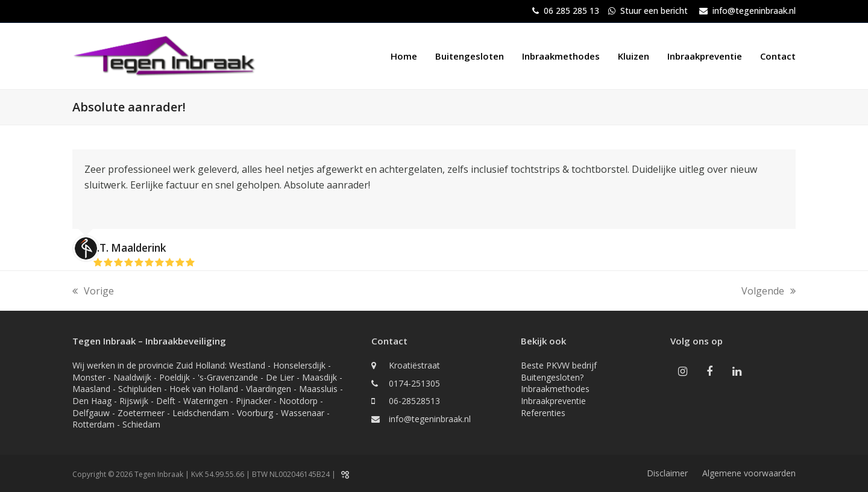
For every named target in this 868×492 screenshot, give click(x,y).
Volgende (769, 291)
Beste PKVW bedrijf (559, 365)
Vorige (93, 291)
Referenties (543, 413)
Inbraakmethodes (555, 389)
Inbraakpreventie (553, 401)
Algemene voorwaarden (749, 473)
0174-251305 (414, 383)
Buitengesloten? (552, 377)
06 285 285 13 (571, 11)
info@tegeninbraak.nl (754, 11)
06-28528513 (414, 401)
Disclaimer (667, 473)
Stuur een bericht (654, 11)
